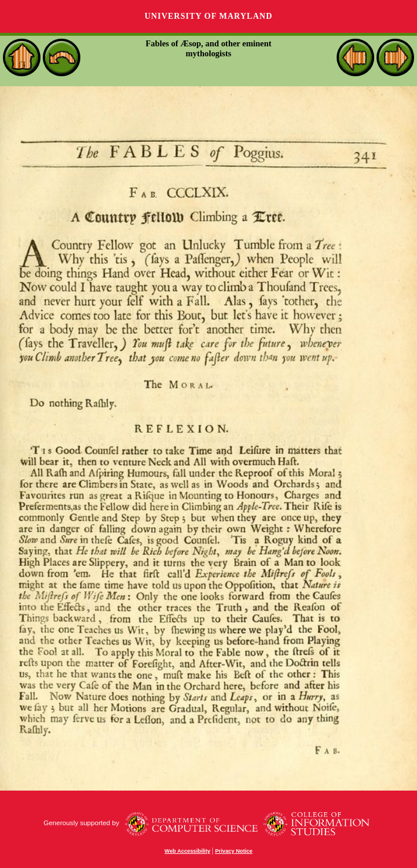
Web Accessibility (188, 851)
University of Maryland (208, 16)
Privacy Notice (234, 851)
